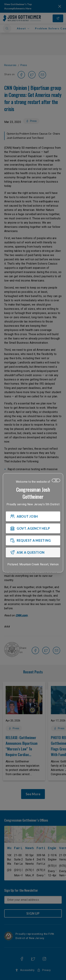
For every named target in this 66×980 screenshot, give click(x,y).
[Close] (56, 480)
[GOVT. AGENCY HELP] (33, 528)
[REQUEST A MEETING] (33, 540)
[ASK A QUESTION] (33, 552)
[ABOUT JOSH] (33, 516)
